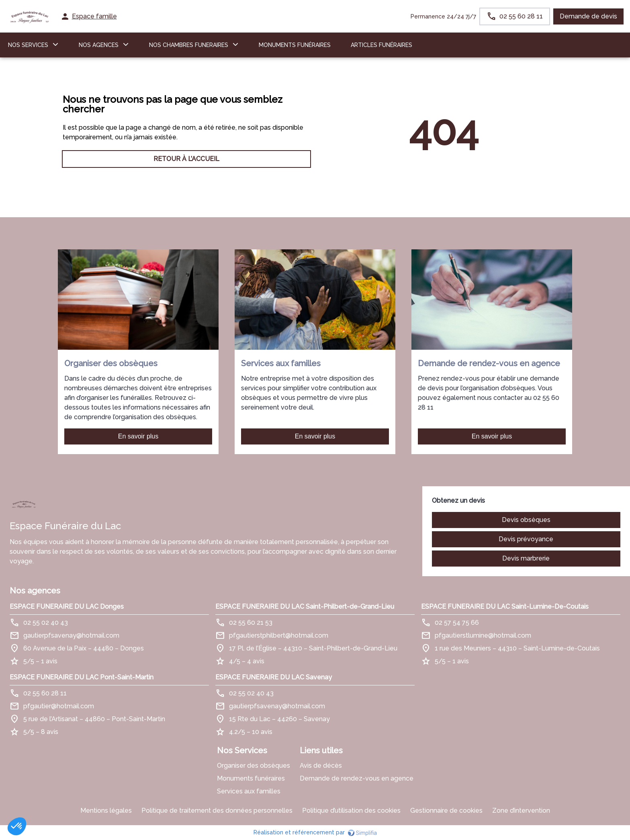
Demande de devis (588, 16)
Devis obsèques (526, 520)
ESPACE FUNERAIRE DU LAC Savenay (274, 677)
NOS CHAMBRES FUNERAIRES (189, 45)
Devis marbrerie (526, 558)
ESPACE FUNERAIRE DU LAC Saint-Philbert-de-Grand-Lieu (305, 607)
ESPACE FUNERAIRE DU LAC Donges (67, 607)
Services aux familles (249, 791)
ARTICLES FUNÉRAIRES (381, 45)
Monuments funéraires (295, 45)
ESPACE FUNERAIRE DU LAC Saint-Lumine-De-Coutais (505, 607)
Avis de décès (321, 766)
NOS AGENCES (99, 45)
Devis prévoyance (526, 539)
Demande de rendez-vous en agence (357, 778)
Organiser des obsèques (254, 766)
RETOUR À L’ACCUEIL (186, 159)
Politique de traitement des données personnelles (217, 810)
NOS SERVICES (28, 45)
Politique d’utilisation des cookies (351, 810)
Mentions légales (106, 810)
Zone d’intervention (521, 810)
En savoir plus (138, 436)
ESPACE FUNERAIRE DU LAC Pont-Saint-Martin (82, 677)
